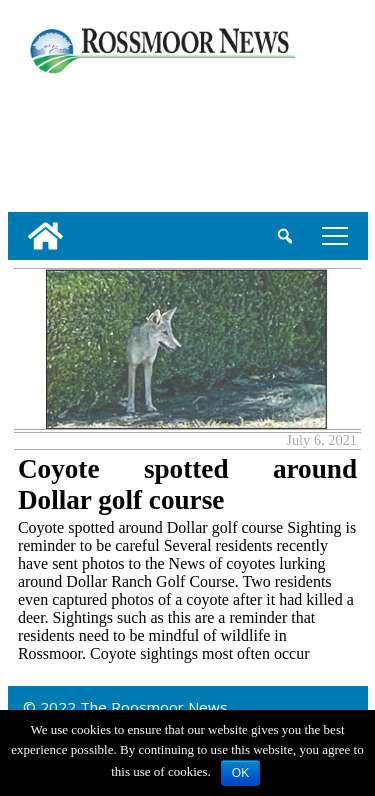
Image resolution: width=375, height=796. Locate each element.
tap (335, 235)
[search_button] (285, 236)
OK (240, 773)
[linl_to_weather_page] (72, 139)
